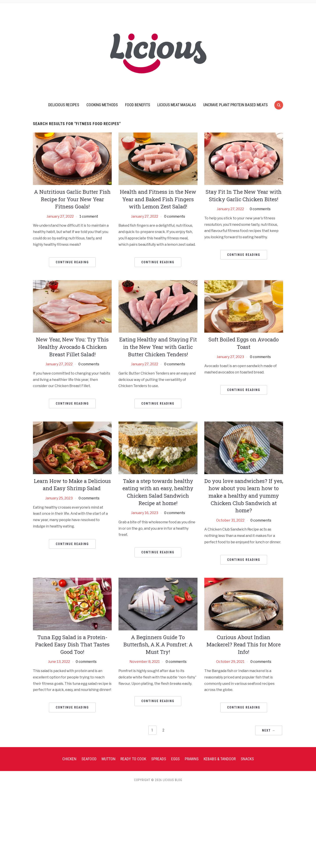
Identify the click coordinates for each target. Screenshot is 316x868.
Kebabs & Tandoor (220, 759)
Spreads (159, 759)
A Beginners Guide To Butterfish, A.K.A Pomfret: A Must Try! (158, 645)
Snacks (247, 759)
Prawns (192, 759)
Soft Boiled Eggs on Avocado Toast (244, 343)
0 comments (175, 216)
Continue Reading (72, 262)
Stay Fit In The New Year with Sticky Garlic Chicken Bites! (244, 195)
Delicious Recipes (64, 105)
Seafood (89, 759)
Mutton (109, 759)
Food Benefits (138, 105)
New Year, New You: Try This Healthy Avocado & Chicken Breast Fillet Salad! (72, 347)
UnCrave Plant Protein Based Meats (235, 105)
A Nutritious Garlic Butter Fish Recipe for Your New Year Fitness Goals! (72, 199)
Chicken (69, 759)
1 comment (89, 216)
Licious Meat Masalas (177, 105)
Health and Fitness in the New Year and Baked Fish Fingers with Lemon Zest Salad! (158, 199)
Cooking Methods (102, 105)
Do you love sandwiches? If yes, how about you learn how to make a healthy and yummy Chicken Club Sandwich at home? (244, 496)
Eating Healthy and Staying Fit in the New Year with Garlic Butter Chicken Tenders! (158, 347)
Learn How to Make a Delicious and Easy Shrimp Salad (72, 485)
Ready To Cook (133, 759)
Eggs (175, 759)
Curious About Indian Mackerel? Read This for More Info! (244, 645)
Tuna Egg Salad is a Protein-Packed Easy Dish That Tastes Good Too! (72, 645)
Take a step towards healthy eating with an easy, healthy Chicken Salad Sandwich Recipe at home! (158, 492)
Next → (269, 730)
